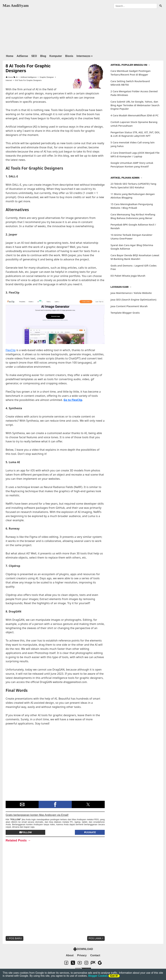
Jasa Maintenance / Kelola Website (131, 293)
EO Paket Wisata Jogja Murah (128, 276)
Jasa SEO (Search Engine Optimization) (133, 300)
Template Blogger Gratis (125, 313)
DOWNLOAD (83, 949)
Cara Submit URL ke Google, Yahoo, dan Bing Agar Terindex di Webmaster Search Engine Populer (135, 105)
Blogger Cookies (98, 976)
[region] (82, 31)
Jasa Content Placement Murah (129, 306)
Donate (90, 832)
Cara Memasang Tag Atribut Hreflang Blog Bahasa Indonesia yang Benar (133, 216)
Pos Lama (96, 938)
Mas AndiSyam (16, 5)
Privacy (82, 955)
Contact (95, 955)
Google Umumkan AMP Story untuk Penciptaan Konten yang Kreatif (132, 165)
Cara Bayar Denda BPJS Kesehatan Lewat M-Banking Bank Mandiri (135, 257)
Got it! (114, 976)
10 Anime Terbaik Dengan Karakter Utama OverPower (131, 237)
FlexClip (11, 350)
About (70, 955)
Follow (26, 832)
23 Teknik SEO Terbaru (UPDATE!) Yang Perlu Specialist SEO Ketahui (133, 186)
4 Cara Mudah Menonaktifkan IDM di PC (135, 115)
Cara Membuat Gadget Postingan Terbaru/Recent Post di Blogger (130, 73)
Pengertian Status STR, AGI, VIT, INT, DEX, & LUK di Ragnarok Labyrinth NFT (135, 134)
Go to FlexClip (73, 400)
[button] (22, 804)
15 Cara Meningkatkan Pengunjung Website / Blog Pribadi (132, 206)
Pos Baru (14, 938)
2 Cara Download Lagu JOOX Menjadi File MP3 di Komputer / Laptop (135, 154)
